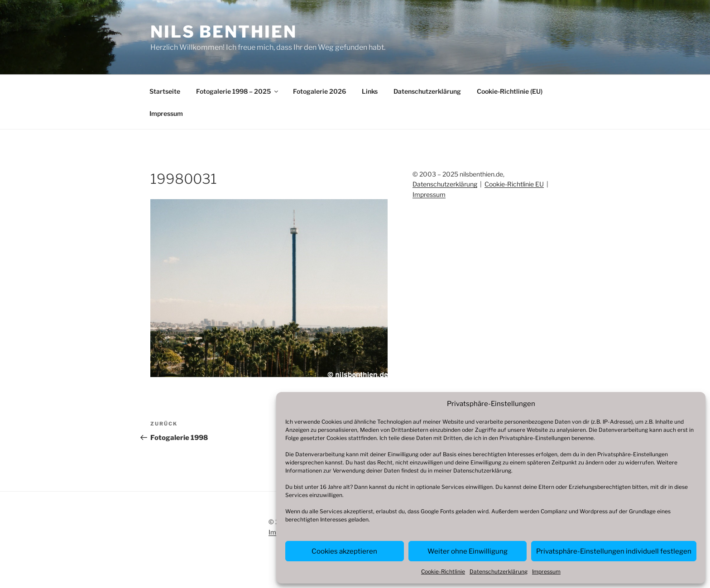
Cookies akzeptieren (344, 551)
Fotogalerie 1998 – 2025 (238, 91)
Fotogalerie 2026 (319, 91)
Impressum (546, 571)
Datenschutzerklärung (482, 471)
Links (370, 91)
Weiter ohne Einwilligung (468, 551)
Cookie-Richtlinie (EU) (510, 91)
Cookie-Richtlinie (443, 571)
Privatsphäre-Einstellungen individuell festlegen (614, 551)
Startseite (165, 91)
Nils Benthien (223, 32)
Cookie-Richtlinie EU (514, 184)
